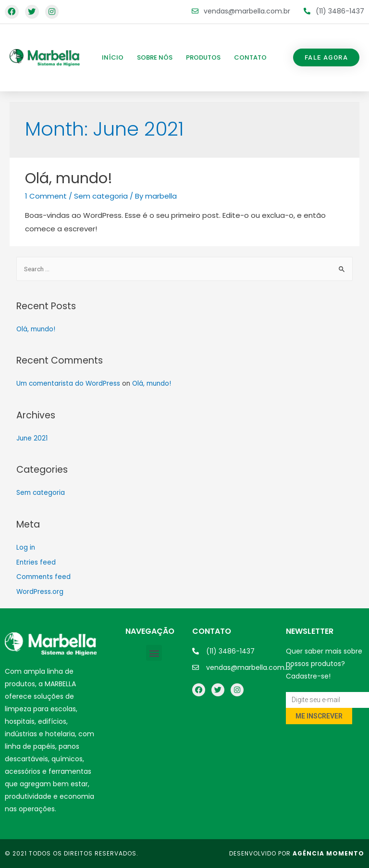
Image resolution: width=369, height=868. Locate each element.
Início (113, 57)
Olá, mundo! (69, 178)
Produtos (203, 57)
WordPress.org (40, 592)
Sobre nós (155, 57)
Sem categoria (101, 196)
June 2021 (32, 438)
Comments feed (43, 577)
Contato (250, 57)
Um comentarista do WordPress (68, 384)
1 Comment (46, 196)
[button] (326, 57)
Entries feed (36, 562)
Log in (26, 547)
